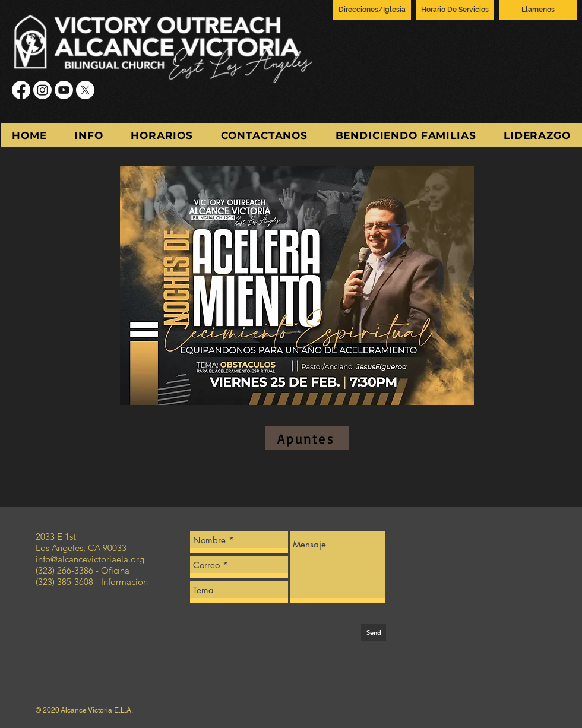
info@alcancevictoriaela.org (90, 559)
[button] (89, 135)
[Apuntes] (307, 438)
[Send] (374, 632)
